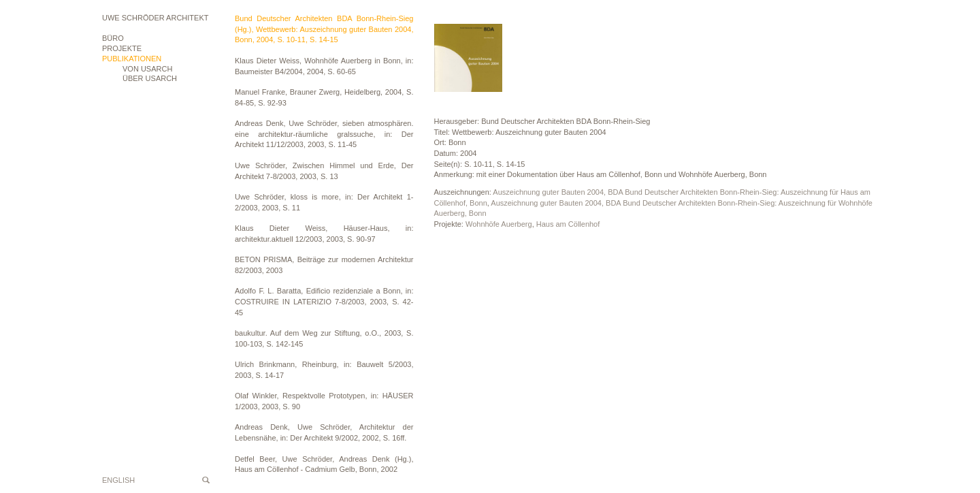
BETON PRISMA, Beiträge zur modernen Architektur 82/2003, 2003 (324, 265)
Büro (113, 38)
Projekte (122, 48)
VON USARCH (147, 69)
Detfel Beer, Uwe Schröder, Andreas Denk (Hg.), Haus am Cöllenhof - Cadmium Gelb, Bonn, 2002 (324, 464)
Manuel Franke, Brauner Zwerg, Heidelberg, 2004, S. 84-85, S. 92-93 (324, 97)
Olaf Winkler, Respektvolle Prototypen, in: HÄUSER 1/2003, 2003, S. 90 (324, 401)
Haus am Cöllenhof (568, 224)
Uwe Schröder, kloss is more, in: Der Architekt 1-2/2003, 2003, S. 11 (324, 202)
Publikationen (132, 59)
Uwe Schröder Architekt (155, 18)
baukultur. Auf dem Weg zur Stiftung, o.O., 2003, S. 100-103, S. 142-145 (324, 338)
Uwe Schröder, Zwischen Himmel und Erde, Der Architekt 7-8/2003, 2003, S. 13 (324, 171)
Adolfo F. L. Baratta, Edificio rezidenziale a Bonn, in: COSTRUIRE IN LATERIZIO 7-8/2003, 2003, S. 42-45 (324, 301)
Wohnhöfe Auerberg (499, 224)
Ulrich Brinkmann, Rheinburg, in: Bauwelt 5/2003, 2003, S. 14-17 (324, 370)
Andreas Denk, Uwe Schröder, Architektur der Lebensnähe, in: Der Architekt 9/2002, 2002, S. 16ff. (324, 432)
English (118, 480)
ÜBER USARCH (150, 78)
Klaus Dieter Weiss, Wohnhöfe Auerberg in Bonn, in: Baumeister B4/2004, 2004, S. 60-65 (324, 66)
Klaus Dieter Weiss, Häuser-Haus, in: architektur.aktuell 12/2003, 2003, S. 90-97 (324, 234)
